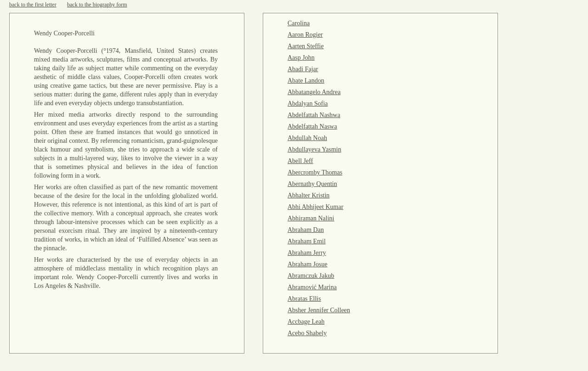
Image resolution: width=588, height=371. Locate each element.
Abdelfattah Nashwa (314, 115)
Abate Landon (306, 81)
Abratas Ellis (304, 299)
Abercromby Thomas (315, 172)
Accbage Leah (306, 322)
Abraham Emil (307, 241)
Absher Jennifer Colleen (319, 310)
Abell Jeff (300, 161)
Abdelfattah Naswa (312, 126)
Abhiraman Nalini (311, 218)
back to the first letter (33, 5)
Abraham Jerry (307, 253)
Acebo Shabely (307, 333)
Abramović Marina (312, 287)
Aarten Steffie (306, 46)
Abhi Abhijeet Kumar (315, 207)
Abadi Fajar (303, 69)
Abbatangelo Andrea (314, 92)
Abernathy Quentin (312, 184)
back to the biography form (97, 5)
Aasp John (301, 58)
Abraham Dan (306, 230)
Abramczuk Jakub (311, 276)
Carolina (299, 23)
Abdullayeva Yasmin (314, 149)
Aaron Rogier (305, 35)
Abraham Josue (308, 264)
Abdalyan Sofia (308, 104)
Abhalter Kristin (308, 195)
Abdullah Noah (307, 138)
